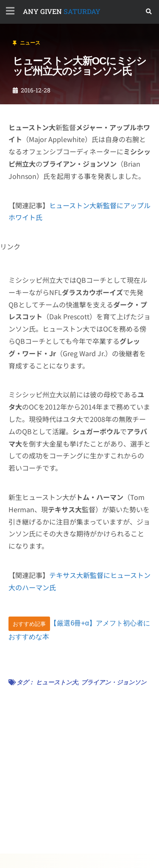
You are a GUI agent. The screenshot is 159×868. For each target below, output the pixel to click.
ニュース (30, 43)
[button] (149, 12)
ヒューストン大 (57, 682)
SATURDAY (62, 11)
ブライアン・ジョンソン (114, 682)
